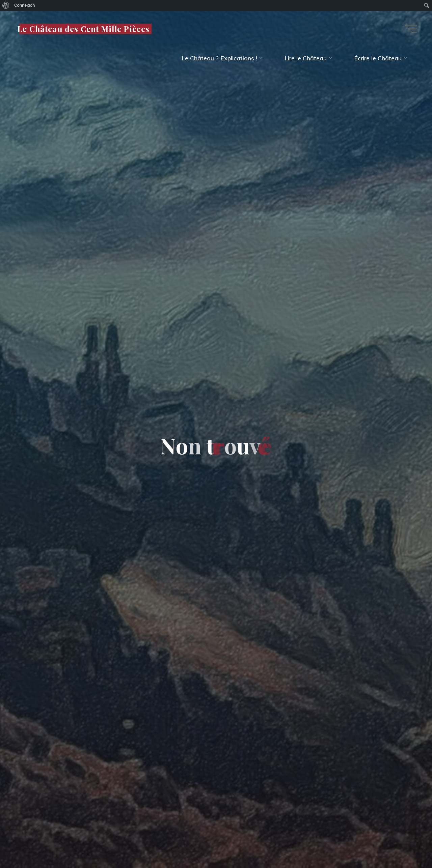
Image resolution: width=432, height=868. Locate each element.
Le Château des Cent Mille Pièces (83, 28)
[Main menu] (411, 29)
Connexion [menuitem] (24, 5)
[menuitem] (6, 5)
